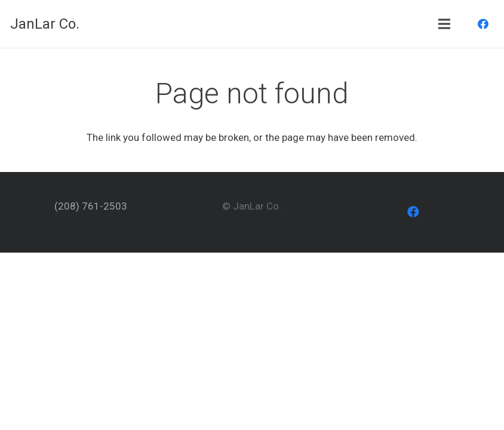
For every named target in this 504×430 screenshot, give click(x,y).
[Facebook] (483, 24)
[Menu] (444, 24)
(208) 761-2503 (91, 206)
